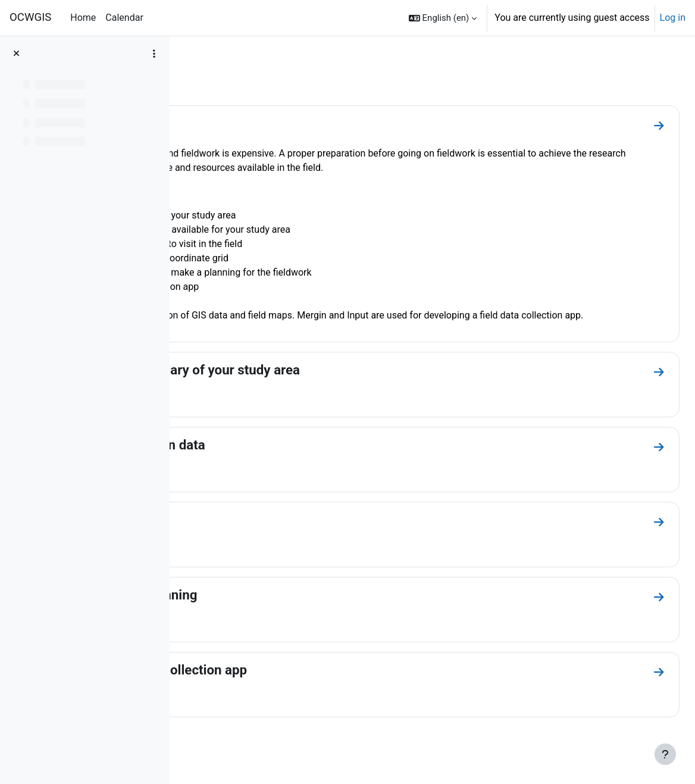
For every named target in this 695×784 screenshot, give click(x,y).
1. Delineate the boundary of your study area (335, 384)
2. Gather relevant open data (287, 459)
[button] (443, 18)
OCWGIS (30, 17)
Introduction (239, 123)
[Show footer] (665, 754)
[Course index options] (154, 54)
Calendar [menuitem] (124, 18)
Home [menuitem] (83, 18)
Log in (673, 18)
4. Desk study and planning (283, 609)
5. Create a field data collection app (308, 684)
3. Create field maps (263, 534)
